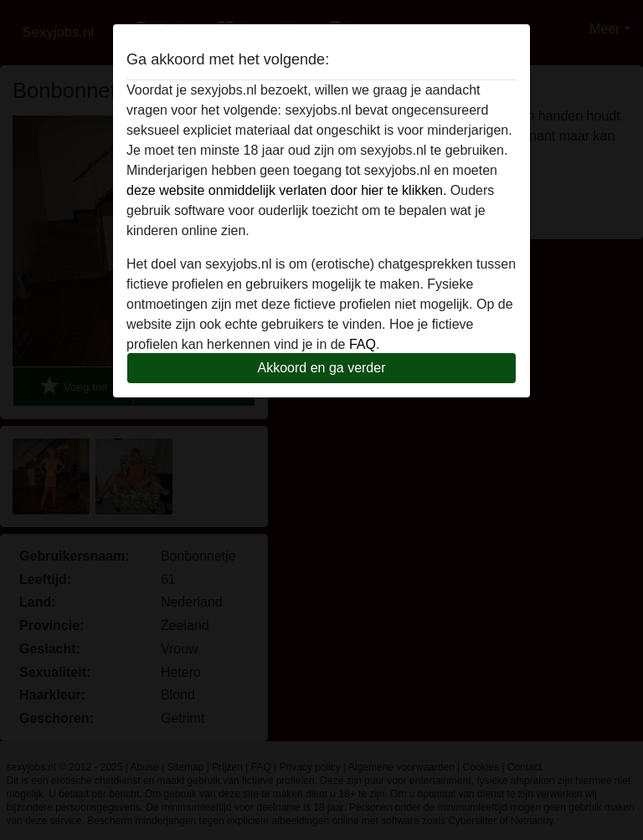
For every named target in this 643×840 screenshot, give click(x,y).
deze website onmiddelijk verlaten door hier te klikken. (286, 190)
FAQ (363, 344)
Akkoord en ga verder (322, 368)
